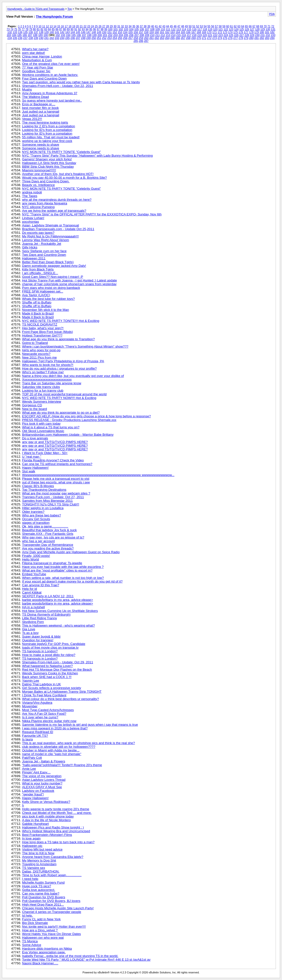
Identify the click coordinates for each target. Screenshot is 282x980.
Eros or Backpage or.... (39, 104)
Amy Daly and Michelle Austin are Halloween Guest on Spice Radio (71, 552)
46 (175, 26)
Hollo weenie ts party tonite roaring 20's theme (56, 809)
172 (220, 32)
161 (162, 32)
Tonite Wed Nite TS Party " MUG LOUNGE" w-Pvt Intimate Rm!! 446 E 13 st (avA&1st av (86, 960)
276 (230, 38)
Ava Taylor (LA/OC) (36, 295)
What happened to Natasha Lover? (47, 666)
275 (225, 38)
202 (110, 35)
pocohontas (31, 222)
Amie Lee (29, 769)
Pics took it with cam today (41, 424)
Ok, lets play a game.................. (45, 526)
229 (252, 35)
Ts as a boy (30, 633)
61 (231, 26)
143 (67, 32)
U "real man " (32, 457)
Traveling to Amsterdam (39, 864)
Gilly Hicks (30, 247)
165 (183, 32)
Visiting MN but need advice (42, 849)
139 (46, 32)
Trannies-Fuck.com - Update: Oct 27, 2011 (53, 497)
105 (137, 29)
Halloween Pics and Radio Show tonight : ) (53, 827)
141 (57, 32)
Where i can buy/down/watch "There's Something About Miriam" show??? (75, 346)
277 (235, 38)
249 (89, 38)
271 (204, 38)
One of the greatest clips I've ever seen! (51, 64)
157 (141, 32)
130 (268, 29)
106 (142, 29)
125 (242, 29)
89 (68, 29)
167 (193, 32)
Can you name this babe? (41, 893)
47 (179, 26)
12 (47, 26)
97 (98, 29)
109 (157, 29)
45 (171, 26)
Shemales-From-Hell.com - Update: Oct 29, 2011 (58, 662)
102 (121, 29)
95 (91, 29)
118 (205, 29)
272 (209, 38)
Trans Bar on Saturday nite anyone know (52, 383)
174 (230, 32)
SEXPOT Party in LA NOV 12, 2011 (48, 596)
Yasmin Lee (31, 681)
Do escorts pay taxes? (38, 233)
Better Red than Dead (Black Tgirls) (48, 262)
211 (157, 35)
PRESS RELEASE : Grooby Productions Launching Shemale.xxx (69, 420)
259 (141, 38)
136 (31, 32)
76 (19, 29)
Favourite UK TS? (35, 736)
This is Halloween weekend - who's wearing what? (58, 625)
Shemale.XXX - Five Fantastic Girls (48, 534)
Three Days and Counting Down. (46, 181)
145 (78, 32)
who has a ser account (38, 541)
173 (225, 32)
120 (215, 29)
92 (79, 29)
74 (12, 29)
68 (258, 26)
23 (89, 26)
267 (183, 38)
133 (15, 32)
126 (247, 29)
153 (120, 32)
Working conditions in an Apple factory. (50, 75)
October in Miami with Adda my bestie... (51, 750)
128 (257, 29)
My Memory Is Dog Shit (39, 860)
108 (152, 29)
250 (94, 38)
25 (96, 26)
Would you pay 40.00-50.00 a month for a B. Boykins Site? (64, 178)
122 (226, 29)
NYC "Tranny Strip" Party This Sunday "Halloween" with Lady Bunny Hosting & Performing (87, 156)
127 (252, 29)
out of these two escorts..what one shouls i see (56, 482)
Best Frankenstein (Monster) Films (47, 835)
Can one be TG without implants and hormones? (57, 464)
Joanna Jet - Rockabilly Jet (42, 244)
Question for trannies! (38, 640)
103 (126, 29)
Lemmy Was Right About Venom (45, 240)
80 (34, 29)
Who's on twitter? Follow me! (43, 372)
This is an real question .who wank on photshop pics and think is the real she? (78, 743)
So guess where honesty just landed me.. (52, 100)
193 (63, 35)
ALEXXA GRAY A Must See (42, 787)
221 (210, 35)
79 (31, 29)
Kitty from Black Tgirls (38, 269)
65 (246, 26)
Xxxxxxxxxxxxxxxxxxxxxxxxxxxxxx (47, 379)
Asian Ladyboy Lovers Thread (44, 780)
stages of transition (36, 523)
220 (205, 35)
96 (94, 29)
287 (146, 41)
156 (136, 32)
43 (164, 26)
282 (262, 38)
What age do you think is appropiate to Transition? (58, 339)
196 (79, 35)
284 (272, 38)
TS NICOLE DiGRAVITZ (40, 324)
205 (126, 35)
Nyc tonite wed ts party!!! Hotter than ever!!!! (54, 927)
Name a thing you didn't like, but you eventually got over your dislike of (73, 376)
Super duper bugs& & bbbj (41, 636)
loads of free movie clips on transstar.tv (50, 647)
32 (123, 26)
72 (273, 26)
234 (10, 38)
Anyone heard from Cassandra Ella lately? (53, 857)
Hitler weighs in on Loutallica (43, 508)
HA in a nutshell (33, 607)
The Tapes (30, 196)
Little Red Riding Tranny (39, 618)
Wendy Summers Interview (42, 402)
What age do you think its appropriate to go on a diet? (61, 413)
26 (100, 26)
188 (35, 35)
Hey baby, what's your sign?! (43, 328)
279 (246, 38)
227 (242, 35)
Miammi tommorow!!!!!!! (39, 170)
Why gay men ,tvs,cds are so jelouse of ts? (53, 537)
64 (243, 26)
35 (134, 26)
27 (104, 26)
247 (78, 38)
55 (209, 26)
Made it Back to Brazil (38, 313)
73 (8, 29)
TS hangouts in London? (40, 651)
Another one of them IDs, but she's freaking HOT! (58, 174)
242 (52, 38)
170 (209, 32)
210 (152, 35)
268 (188, 38)
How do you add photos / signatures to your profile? (59, 368)
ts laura (27, 739)
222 (215, 35)
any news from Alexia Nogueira (45, 203)
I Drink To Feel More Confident (44, 695)
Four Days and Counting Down (44, 78)
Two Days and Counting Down (44, 255)
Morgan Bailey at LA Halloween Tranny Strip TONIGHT (62, 692)
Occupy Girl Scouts (36, 519)
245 (67, 38)
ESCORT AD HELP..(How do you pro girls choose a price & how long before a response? (86, 416)
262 (157, 38)
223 (220, 35)
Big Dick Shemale (35, 923)
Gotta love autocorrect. (39, 890)
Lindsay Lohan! (33, 218)
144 (73, 32)
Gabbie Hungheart (35, 824)
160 (157, 32)
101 (115, 29)
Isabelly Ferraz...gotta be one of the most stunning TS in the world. (70, 956)
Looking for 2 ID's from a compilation (49, 126)
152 (115, 32)
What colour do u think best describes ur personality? (60, 699)
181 (267, 32)
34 (130, 26)
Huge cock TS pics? (37, 886)
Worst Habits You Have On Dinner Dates (51, 934)
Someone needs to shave (41, 145)
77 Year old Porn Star (38, 67)
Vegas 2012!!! (32, 119)
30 (115, 26)
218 (194, 35)
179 (256, 32)
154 (125, 32)
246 (73, 38)
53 (201, 26)
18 (70, 26)
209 (147, 35)
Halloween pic (32, 846)
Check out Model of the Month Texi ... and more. (57, 813)
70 (265, 26)
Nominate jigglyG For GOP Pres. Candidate (54, 644)
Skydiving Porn (33, 622)
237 (26, 38)
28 (107, 26)
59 (224, 26)
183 (9, 35)
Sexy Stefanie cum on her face (44, 251)
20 (77, 26)
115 (189, 29)
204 (121, 35)
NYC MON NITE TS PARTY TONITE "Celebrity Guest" (61, 152)
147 (89, 32)
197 (84, 35)
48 (183, 26)
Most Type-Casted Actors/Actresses (48, 710)
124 (236, 29)
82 (42, 29)
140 (52, 32)
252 (104, 38)
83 (46, 29)
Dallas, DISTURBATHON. (41, 871)
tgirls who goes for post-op (41, 350)
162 (167, 32)
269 (193, 38)
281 (256, 38)
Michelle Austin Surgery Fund (43, 882)
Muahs (27, 89)
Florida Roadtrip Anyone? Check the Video (53, 460)
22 (85, 26)
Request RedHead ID (38, 732)
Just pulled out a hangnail (41, 111)
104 (131, 29)
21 (81, 26)
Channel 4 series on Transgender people (52, 912)
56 (213, 26)
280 (251, 38)
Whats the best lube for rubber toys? (48, 299)
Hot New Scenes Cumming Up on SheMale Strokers (60, 611)
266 (178, 38)
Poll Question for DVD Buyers (44, 897)
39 (149, 26)
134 (20, 32)
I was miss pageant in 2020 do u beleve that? (55, 728)
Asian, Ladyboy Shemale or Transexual (51, 225)
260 (146, 38)
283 (267, 38)
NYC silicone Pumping (38, 207)
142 (62, 32)
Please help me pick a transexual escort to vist (56, 479)
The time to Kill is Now (38, 853)
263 (162, 38)
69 (261, 26)
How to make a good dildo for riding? (49, 655)
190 (46, 35)
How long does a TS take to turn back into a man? (58, 842)
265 (172, 38)
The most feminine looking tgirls (45, 122)
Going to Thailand (35, 343)
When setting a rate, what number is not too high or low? (63, 578)
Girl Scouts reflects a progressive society (52, 688)
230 (257, 35)
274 (220, 38)
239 (36, 38)
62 (235, 26)
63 (239, 26)
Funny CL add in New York (41, 919)
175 (235, 32)
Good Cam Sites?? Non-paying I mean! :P (53, 277)
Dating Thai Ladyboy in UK (41, 684)
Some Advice (32, 945)
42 (160, 26)
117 (200, 29)
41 (156, 26)
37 (141, 26)
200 (100, 35)
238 (31, 38)
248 (83, 38)
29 (111, 26)
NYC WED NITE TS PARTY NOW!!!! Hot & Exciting (59, 398)
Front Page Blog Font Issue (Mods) (47, 332)
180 (262, 32)
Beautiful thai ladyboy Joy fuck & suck (49, 530)
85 (53, 29)
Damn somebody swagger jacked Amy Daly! (54, 266)
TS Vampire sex (34, 868)
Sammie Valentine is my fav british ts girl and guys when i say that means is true (80, 725)
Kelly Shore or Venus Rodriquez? (46, 802)
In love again (31, 838)
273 (215, 38)
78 (27, 29)
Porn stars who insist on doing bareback (51, 288)
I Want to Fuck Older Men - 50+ (45, 453)
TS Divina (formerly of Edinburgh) (46, 614)
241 (46, 38)
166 (188, 32)
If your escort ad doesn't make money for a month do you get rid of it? (72, 581)
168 (199, 32)
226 (236, 35)
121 (220, 29)
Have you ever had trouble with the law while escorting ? (63, 567)
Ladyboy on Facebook (38, 791)
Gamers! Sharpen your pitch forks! (47, 159)
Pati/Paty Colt (32, 758)
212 (163, 35)
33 (126, 26)
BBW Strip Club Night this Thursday (48, 167)
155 (130, 32)
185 (19, 35)
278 (241, 38)
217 (189, 35)
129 (263, 29)
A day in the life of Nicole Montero (46, 820)
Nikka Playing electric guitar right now (49, 721)
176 (241, 32)
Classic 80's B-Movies (38, 486)
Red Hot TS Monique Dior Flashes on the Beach (57, 670)
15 (59, 26)
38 (145, 26)
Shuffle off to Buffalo (37, 302)
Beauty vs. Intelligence (38, 185)
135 (26, 32)
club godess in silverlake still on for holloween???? (59, 747)
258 (136, 38)
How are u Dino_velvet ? (40, 930)
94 (87, 29)
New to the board (35, 409)
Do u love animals (35, 438)
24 (92, 26)
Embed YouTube (34, 574)
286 (141, 41)
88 (64, 29)
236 (20, 38)
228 (247, 35)
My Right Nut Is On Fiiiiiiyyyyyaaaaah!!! (50, 236)
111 (168, 29)
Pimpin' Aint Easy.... (36, 772)
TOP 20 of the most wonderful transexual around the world (64, 394)
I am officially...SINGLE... (40, 273)
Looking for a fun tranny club (43, 391)
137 (36, 32)
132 (10, 32)
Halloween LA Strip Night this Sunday (49, 163)
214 (173, 35)
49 (186, 26)
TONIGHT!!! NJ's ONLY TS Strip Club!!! (51, 504)
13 (51, 26)
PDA (272, 14)
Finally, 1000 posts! (36, 556)
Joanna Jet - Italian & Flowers (44, 761)
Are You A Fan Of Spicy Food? (44, 714)
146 (83, 32)
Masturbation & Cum (37, 60)
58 (220, 26)
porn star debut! (33, 53)
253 (109, 38)
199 (94, 35)
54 (205, 26)
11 (44, 26)
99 (106, 29)
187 (30, 35)
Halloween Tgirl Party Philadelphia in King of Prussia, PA (63, 361)
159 (152, 32)
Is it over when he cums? (40, 717)
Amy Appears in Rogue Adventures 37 (50, 93)
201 (105, 35)
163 (172, 32)
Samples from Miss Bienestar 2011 (47, 501)
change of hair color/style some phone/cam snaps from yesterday (69, 284)
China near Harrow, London (42, 56)
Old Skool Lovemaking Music (43, 431)
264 (167, 38)
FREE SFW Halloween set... (43, 291)
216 (184, 35)
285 (136, 41)
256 (125, 38)
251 (99, 38)
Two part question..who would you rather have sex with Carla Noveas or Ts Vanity (81, 82)
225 (231, 35)
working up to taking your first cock (47, 141)
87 (61, 29)
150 (104, 32)
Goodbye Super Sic (36, 71)
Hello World (31, 559)
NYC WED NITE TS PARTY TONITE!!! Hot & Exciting (61, 321)
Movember (30, 706)
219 (200, 35)
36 (138, 26)
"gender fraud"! (33, 794)
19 (74, 26)
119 (210, 29)
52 (198, 26)
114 (184, 29)
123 (231, 29)
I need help (30, 879)
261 (152, 38)
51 (194, 26)
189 (40, 35)
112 (173, 29)
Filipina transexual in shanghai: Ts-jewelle (52, 563)
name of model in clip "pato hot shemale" (52, 754)
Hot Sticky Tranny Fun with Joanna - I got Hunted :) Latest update (70, 280)
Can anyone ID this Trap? (41, 585)
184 (14, 35)
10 (40, 26)
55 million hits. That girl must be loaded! (51, 137)
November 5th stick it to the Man (45, 310)
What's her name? (35, 49)
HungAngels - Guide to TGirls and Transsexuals (36, 9)
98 (102, 29)
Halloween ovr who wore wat (43, 938)
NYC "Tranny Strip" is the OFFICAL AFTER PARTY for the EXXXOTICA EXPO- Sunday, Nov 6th (92, 214)
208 (142, 35)
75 (16, 29)
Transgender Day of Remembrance (48, 545)
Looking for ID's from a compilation (47, 130)
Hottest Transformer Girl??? (42, 335)
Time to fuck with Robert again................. (52, 875)
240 (41, 38)
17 (66, 26)
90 (72, 29)
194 (68, 35)
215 (179, 35)
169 (204, 32)
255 (120, 38)
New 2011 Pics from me (39, 357)
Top (70, 9)
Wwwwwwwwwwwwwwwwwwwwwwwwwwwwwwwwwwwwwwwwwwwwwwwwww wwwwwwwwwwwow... (98, 475)
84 (50, 29)
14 (55, 26)
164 (178, 32)
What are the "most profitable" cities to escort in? (57, 570)
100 (110, 29)
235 (15, 38)
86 (57, 29)
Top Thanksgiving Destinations (44, 490)
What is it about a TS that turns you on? (51, 427)
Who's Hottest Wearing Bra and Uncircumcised (56, 831)
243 (57, 38)
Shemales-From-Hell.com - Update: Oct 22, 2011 (58, 86)
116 (194, 29)
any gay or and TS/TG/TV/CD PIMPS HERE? (55, 442)
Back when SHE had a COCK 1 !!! (47, 677)
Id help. (27, 916)
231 (263, 35)
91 (76, 29)
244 (62, 38)
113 (179, 29)
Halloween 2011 (34, 258)
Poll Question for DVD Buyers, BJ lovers (51, 901)
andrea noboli (32, 192)
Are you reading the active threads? (48, 548)
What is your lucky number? (42, 783)
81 (38, 29)
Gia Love (29, 629)
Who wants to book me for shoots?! (48, 365)
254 (115, 38)
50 (190, 26)
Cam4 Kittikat (32, 592)
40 (153, 26)
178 (251, 32)
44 (167, 26)
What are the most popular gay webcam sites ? (56, 493)
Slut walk (29, 471)
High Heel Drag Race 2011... (43, 904)
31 (119, 26)
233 (273, 35)
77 (23, 29)
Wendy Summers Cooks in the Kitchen (50, 673)
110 (163, 29)
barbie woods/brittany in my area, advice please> (58, 600)
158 (146, 32)
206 (131, 35)
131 (273, 29)
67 (254, 26)
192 (58, 35)
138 (41, 32)
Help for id (30, 589)
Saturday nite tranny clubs (41, 387)
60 (228, 26)
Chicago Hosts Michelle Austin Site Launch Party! (58, 908)
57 (216, 26)
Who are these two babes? (42, 515)
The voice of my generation (42, 776)
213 (168, 35)
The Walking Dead (35, 97)
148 (94, 32)
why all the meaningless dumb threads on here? (57, 200)
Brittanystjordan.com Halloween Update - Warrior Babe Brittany (68, 435)
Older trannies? (33, 512)
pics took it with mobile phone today (48, 816)
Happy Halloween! (35, 468)
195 (73, 35)
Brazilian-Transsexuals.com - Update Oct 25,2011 (58, 229)
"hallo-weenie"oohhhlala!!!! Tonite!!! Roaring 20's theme (62, 765)
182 (272, 32)
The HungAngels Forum (54, 17)
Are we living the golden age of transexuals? (54, 211)
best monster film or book (40, 108)
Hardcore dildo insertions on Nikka (47, 949)
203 (115, 35)
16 (63, 26)
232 (268, 35)
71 (269, 26)
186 (25, 35)
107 (147, 29)
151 (109, 32)
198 (89, 35)
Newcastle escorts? (36, 354)
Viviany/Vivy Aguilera (37, 703)
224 (226, 35)
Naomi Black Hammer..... (40, 963)
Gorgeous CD (32, 405)
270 (199, 38)
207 (136, 35)
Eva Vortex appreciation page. (44, 952)
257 (130, 38)
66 (250, 26)
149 (99, 32)
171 (215, 32)
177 (246, 32)
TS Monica (30, 941)
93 (83, 29)
